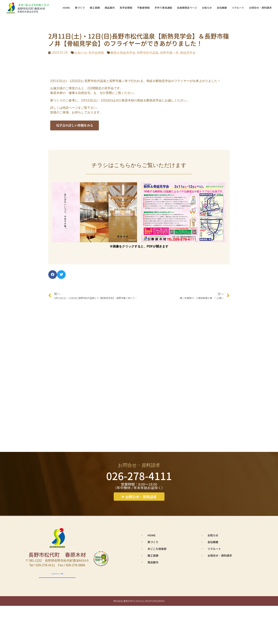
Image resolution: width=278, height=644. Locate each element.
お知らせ (207, 8)
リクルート (238, 8)
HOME (66, 8)
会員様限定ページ (187, 8)
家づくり (80, 8)
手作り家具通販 (163, 8)
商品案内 (110, 8)
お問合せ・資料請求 (260, 8)
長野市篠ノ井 (169, 53)
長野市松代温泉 (148, 53)
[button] (53, 275)
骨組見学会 (188, 53)
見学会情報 (126, 8)
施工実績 (95, 8)
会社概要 (222, 8)
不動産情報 (143, 8)
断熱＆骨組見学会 (123, 53)
